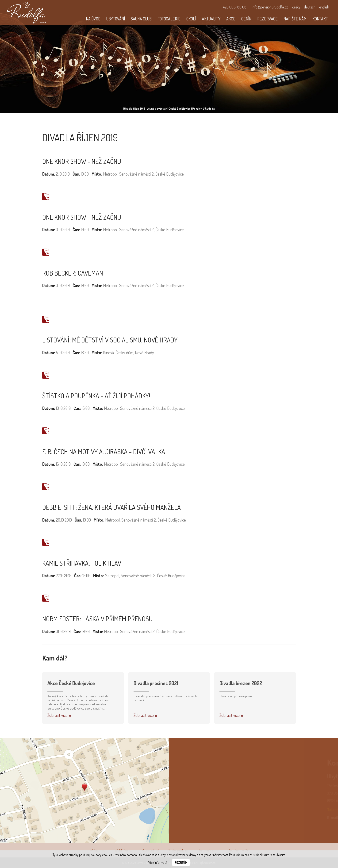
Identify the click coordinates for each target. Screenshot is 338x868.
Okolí (191, 19)
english (324, 7)
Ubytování (116, 19)
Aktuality (211, 19)
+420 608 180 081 (234, 7)
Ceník (246, 19)
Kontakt (320, 19)
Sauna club (141, 19)
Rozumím (181, 862)
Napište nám (295, 19)
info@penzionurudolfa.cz (270, 7)
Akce (231, 19)
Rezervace (267, 19)
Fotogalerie (169, 19)
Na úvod (93, 19)
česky (296, 7)
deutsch (310, 7)
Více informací (157, 862)
